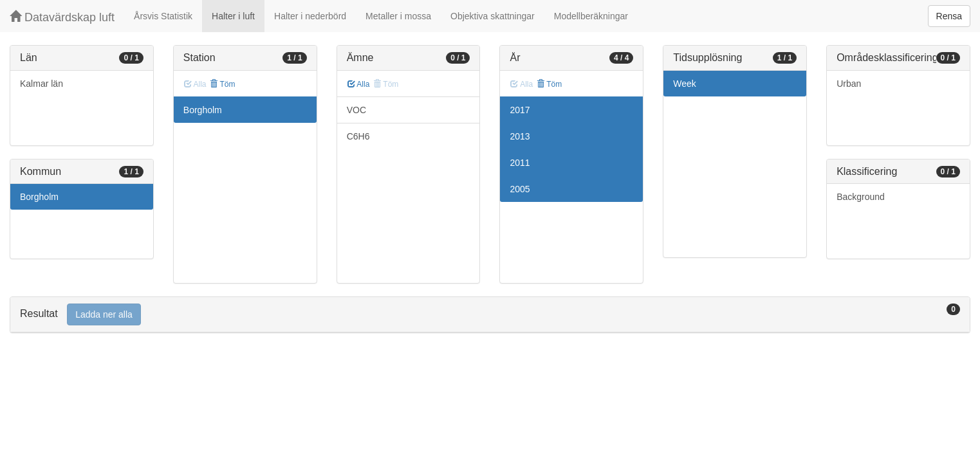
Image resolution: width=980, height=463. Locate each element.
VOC (356, 110)
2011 (520, 163)
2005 (520, 189)
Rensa (949, 16)
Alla (359, 84)
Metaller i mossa (398, 16)
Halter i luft (233, 16)
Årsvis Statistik (163, 16)
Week (685, 84)
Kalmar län (42, 84)
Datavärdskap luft (62, 17)
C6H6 (358, 136)
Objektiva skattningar (493, 16)
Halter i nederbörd (310, 16)
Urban (849, 84)
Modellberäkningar (591, 16)
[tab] (490, 315)
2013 (520, 136)
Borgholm (39, 197)
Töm (222, 84)
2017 (520, 110)
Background (861, 197)
